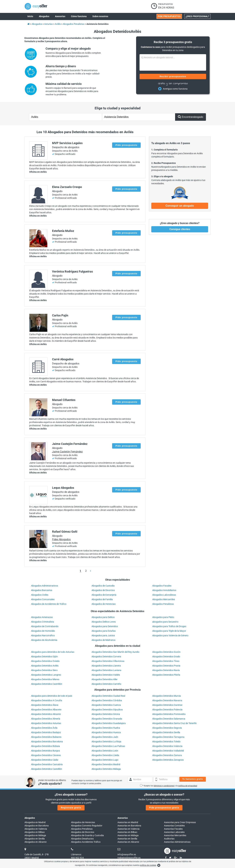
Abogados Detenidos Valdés (106, 675)
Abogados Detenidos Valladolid (168, 751)
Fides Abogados (61, 539)
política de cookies (148, 865)
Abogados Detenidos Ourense (167, 705)
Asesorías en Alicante (128, 842)
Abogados (30, 818)
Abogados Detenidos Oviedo (45, 661)
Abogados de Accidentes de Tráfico (49, 604)
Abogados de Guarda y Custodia (87, 835)
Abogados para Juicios (103, 635)
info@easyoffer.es (127, 854)
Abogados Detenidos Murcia (167, 696)
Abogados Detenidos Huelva (106, 728)
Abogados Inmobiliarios (164, 590)
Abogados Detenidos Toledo (166, 742)
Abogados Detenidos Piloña (166, 675)
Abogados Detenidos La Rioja (106, 742)
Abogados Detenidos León (105, 751)
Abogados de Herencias (104, 604)
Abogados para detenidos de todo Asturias (53, 652)
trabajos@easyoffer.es (129, 858)
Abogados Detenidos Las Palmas (108, 746)
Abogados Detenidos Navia (166, 670)
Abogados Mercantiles (164, 599)
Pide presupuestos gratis (164, 808)
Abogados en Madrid (35, 822)
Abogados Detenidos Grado (166, 657)
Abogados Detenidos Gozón (166, 652)
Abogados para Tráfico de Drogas (169, 626)
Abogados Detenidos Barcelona (47, 742)
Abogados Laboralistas (164, 595)
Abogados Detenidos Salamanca (169, 719)
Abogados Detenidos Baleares (46, 737)
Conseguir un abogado (180, 206)
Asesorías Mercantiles (175, 835)
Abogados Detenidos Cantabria (47, 764)
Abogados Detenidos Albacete (46, 710)
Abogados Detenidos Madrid (106, 764)
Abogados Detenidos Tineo (166, 661)
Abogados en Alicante (35, 842)
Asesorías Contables (174, 826)
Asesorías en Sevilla (127, 839)
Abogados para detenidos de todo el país (52, 696)
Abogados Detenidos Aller (105, 679)
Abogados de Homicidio (43, 631)
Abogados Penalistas (163, 604)
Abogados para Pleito (163, 617)
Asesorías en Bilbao (127, 832)
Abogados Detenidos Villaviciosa (108, 661)
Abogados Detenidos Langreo (46, 675)
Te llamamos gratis (193, 779)
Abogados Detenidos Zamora (167, 755)
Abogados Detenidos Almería (46, 719)
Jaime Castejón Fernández (67, 452)
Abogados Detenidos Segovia (167, 728)
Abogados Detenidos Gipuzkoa (107, 710)
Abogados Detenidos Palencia (167, 710)
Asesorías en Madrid (128, 822)
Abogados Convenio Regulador (87, 826)
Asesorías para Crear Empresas (180, 822)
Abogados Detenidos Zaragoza (168, 760)
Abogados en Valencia (36, 829)
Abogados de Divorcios (103, 590)
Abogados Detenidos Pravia (166, 666)
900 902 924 (77, 858)
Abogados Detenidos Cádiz (45, 760)
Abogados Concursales (43, 599)
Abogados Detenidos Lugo (105, 760)
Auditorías (169, 839)
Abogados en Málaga (35, 835)
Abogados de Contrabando (45, 626)
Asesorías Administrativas (177, 842)
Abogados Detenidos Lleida (105, 755)
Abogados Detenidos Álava (45, 705)
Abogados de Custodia (103, 586)
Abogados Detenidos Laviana (106, 670)
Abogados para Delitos (103, 617)
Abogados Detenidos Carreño (106, 684)
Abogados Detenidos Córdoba (107, 700)
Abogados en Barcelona (37, 826)
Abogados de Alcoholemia (44, 640)
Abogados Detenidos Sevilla (166, 732)
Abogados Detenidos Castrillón (47, 684)
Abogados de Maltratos (103, 640)
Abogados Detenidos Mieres (45, 679)
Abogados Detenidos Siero (44, 670)
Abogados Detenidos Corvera (106, 657)
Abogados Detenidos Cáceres (46, 755)
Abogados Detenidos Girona (106, 714)
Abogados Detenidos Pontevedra (169, 714)
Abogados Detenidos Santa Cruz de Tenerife (174, 723)
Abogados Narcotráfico (43, 635)
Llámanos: (76, 854)
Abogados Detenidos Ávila (44, 728)
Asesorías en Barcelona (129, 826)
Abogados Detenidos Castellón (47, 769)
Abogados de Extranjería (104, 595)
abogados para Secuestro (165, 622)
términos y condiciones (164, 786)
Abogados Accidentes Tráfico (86, 842)
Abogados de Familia (102, 599)
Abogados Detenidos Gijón (44, 657)
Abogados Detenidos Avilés (45, 666)
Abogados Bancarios (42, 590)
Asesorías (123, 818)
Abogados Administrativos (44, 586)
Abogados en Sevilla (35, 839)
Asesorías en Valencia (129, 829)
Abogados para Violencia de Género (170, 635)
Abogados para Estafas (104, 631)
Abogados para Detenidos (105, 626)
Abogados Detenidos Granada (107, 719)
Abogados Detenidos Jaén (105, 737)
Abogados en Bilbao (35, 832)
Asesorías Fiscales (173, 829)
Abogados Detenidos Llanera (106, 666)
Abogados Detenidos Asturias (46, 723)
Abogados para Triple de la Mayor (169, 631)
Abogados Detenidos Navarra (167, 700)
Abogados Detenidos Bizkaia (45, 746)
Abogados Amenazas (42, 617)
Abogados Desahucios (82, 839)
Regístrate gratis (71, 808)
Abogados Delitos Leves (104, 622)
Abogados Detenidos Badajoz (46, 732)
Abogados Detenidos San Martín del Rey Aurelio (115, 652)
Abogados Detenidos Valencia (167, 746)
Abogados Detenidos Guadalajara (109, 723)
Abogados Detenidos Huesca (106, 732)
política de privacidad (188, 786)
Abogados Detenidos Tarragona (168, 737)
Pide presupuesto (126, 145)
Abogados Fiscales (162, 586)
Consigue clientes (180, 229)
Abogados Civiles (40, 595)
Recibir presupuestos (173, 76)
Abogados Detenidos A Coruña (47, 700)
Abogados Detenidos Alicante (46, 714)
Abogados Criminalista (43, 622)
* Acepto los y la (169, 786)
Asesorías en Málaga (128, 835)
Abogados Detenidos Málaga (106, 769)
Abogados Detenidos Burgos (45, 751)
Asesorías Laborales (174, 832)
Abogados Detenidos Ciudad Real (108, 696)
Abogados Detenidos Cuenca (106, 705)
